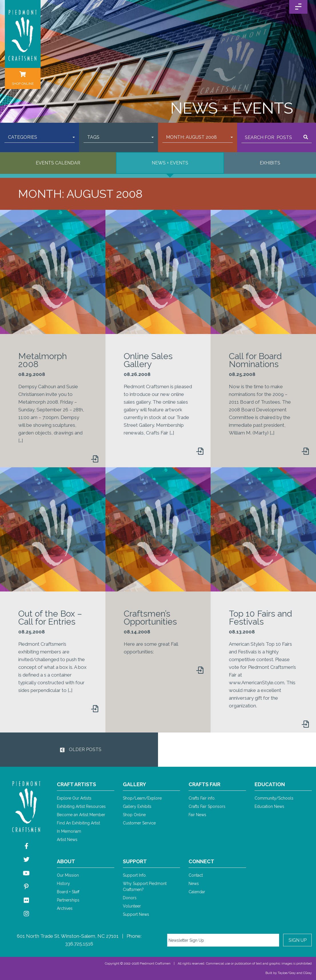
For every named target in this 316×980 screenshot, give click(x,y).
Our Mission (68, 875)
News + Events (170, 163)
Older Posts (81, 750)
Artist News (67, 840)
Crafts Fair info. (202, 798)
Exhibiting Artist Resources (81, 806)
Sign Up (298, 940)
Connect (201, 861)
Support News (136, 914)
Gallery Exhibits (137, 806)
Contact (196, 875)
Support (135, 861)
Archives (65, 908)
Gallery (134, 784)
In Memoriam (69, 831)
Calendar (197, 892)
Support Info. (135, 875)
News (194, 884)
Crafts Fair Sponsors (207, 806)
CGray (307, 973)
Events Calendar (58, 163)
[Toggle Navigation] (298, 7)
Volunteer (132, 906)
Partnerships (68, 900)
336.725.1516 (79, 944)
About (66, 861)
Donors (130, 898)
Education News (269, 806)
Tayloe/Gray (287, 973)
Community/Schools (274, 798)
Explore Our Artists (74, 798)
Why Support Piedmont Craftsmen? (145, 887)
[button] (40, 137)
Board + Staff (68, 892)
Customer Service (139, 823)
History (63, 884)
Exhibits (270, 163)
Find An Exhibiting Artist (78, 823)
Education (270, 784)
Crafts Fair (204, 784)
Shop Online (134, 815)
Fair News (197, 815)
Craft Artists (76, 784)
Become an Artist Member (81, 815)
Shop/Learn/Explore (142, 798)
